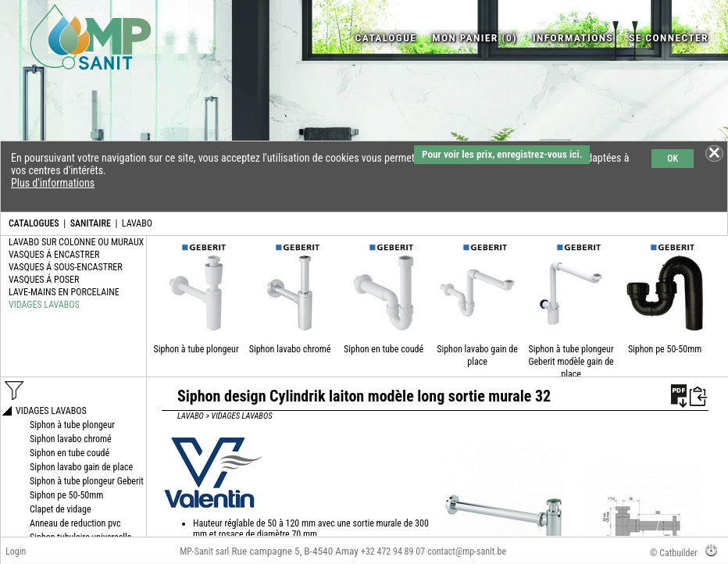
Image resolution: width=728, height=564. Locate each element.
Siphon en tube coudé (384, 349)
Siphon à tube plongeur (196, 349)
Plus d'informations (53, 183)
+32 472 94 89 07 (393, 552)
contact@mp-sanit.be (467, 552)
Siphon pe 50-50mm (665, 349)
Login (16, 552)
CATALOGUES (34, 223)
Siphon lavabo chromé (290, 349)
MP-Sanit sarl (204, 552)
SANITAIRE (91, 223)
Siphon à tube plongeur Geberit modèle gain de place (571, 362)
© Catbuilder (674, 553)
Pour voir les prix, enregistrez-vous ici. (502, 154)
